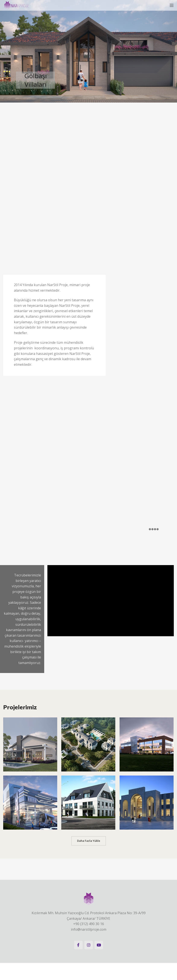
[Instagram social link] (89, 945)
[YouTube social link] (99, 945)
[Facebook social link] (78, 945)
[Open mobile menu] (172, 5)
